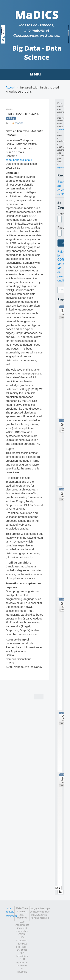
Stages (18, 123)
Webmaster (11, 916)
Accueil (10, 87)
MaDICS (37, 15)
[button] (61, 892)
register (61, 167)
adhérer (61, 129)
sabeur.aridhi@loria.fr (19, 160)
